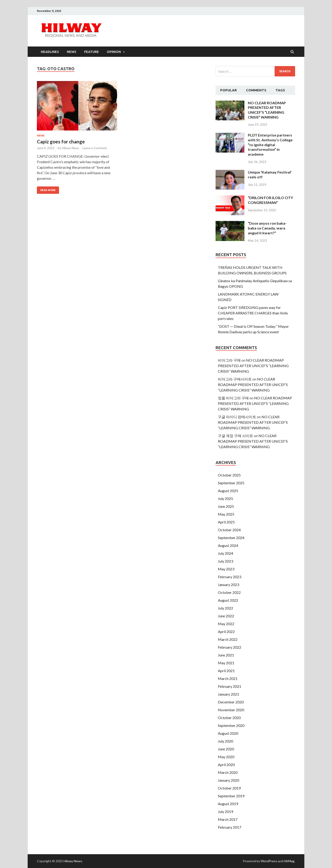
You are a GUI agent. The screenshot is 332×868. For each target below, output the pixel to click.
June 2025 (226, 506)
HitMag (289, 861)
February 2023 (230, 577)
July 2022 (225, 608)
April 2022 (226, 631)
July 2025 (225, 498)
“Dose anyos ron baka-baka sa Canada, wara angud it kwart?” (267, 228)
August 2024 (228, 545)
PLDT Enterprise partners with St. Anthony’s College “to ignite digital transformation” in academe (270, 145)
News (72, 52)
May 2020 (226, 757)
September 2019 (231, 796)
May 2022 (226, 624)
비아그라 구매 (229, 360)
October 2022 (229, 592)
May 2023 (226, 569)
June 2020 (226, 749)
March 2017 (228, 819)
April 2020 (226, 765)
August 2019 (228, 804)
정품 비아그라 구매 (233, 398)
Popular (228, 90)
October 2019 (229, 788)
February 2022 (230, 647)
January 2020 (228, 780)
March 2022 (228, 639)
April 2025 (226, 522)
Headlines (50, 52)
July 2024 (225, 553)
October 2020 (229, 718)
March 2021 (228, 678)
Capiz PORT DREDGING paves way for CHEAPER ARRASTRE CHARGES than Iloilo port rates (253, 313)
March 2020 (228, 772)
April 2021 (226, 671)
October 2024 (229, 530)
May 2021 (226, 663)
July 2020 (225, 741)
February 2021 (230, 686)
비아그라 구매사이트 (235, 379)
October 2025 (229, 475)
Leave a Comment (95, 148)
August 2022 (228, 600)
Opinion (114, 52)
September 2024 (231, 538)
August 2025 (228, 491)
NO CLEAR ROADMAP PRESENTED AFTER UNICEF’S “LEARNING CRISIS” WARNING (267, 110)
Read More (48, 190)
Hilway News (71, 148)
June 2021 (226, 655)
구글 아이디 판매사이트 (237, 417)
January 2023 (228, 585)
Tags (280, 90)
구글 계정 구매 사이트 (236, 436)
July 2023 (225, 561)
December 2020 (231, 702)
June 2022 (226, 616)
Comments (256, 90)
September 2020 (231, 725)
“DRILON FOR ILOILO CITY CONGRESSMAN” (270, 200)
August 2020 (228, 733)
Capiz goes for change (61, 141)
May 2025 (226, 514)
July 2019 (225, 811)
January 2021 (228, 694)
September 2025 (231, 483)
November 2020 (231, 710)
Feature (92, 52)
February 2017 (230, 827)
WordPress (269, 861)
